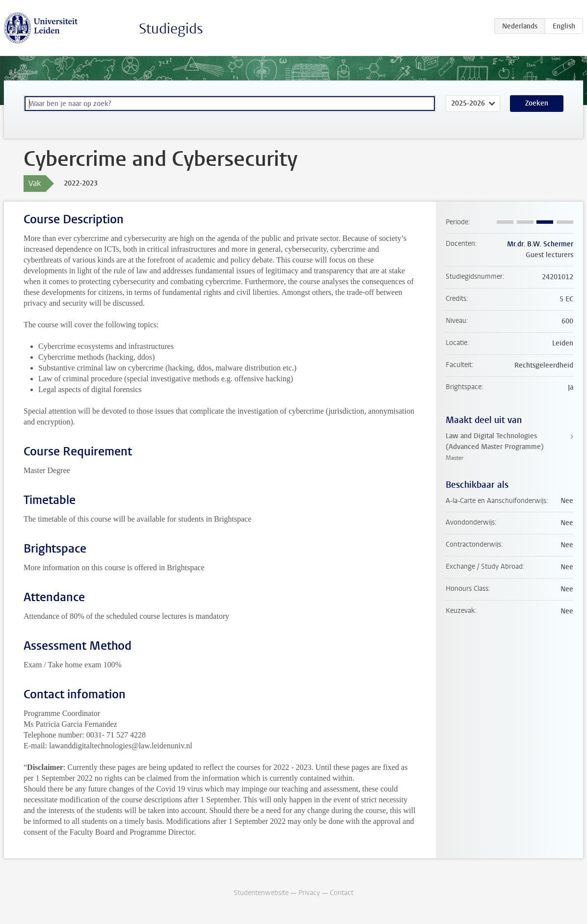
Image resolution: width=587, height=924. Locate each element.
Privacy (309, 893)
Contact (342, 893)
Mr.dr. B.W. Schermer (540, 244)
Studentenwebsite (261, 893)
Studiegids (171, 29)
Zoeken (537, 103)
